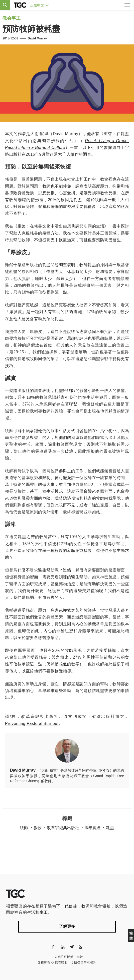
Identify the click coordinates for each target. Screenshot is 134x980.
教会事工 (12, 18)
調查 (87, 154)
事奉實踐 (92, 828)
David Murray (37, 38)
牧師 (24, 828)
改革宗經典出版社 (63, 828)
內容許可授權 (64, 957)
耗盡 (110, 828)
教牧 (38, 828)
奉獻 (80, 957)
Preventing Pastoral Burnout (32, 724)
